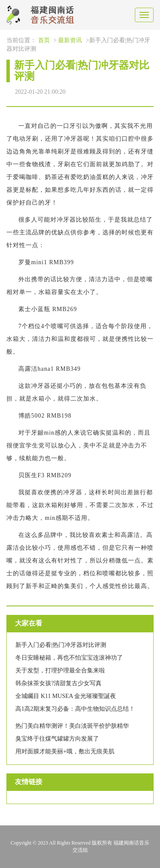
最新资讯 (70, 40)
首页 (44, 40)
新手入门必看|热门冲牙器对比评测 (61, 645)
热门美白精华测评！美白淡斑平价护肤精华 (72, 726)
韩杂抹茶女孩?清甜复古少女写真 (58, 683)
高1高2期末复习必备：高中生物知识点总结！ (75, 709)
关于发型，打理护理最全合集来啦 (60, 670)
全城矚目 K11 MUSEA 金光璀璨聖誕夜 (66, 696)
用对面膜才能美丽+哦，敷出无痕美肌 (65, 751)
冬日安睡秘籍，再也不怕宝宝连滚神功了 (69, 658)
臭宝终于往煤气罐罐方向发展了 (57, 739)
